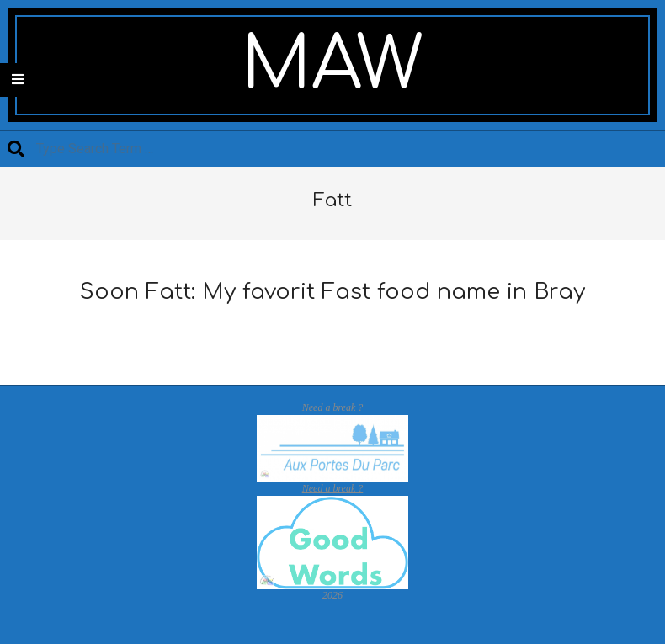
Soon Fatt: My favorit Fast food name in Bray (332, 292)
